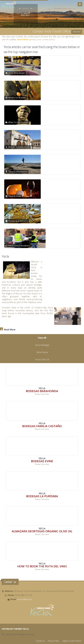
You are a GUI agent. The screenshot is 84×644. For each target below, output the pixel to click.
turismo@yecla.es (24, 599)
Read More (10, 329)
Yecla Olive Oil (42, 359)
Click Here (77, 32)
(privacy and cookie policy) (36, 39)
